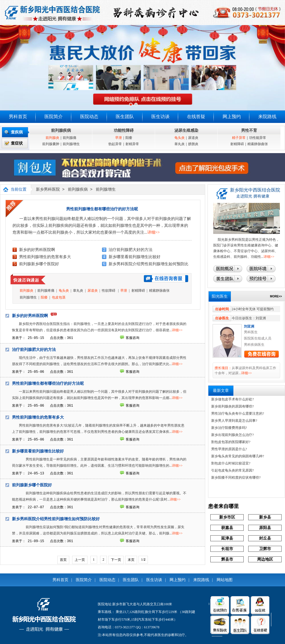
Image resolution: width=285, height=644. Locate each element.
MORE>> (276, 296)
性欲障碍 (109, 291)
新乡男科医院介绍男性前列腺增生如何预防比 (148, 264)
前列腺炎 (52, 138)
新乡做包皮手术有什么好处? (232, 399)
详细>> (154, 232)
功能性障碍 (124, 130)
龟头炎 (180, 138)
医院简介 (54, 117)
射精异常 (132, 144)
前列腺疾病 (61, 130)
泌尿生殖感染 (186, 130)
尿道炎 (193, 138)
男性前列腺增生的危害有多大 (45, 257)
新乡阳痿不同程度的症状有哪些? (236, 478)
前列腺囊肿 (51, 144)
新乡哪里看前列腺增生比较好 (135, 257)
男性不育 (249, 130)
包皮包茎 (59, 297)
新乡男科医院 (48, 190)
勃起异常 (115, 144)
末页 (131, 560)
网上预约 (232, 117)
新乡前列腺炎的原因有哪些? (232, 406)
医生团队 (125, 117)
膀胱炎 (193, 144)
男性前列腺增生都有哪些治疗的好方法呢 (102, 209)
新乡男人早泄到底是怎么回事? (234, 421)
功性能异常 (258, 138)
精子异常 (239, 138)
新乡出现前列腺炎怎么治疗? (232, 435)
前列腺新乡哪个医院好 (39, 264)
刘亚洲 (249, 326)
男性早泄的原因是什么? (229, 449)
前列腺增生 (71, 144)
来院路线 (267, 117)
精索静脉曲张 (258, 144)
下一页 (116, 560)
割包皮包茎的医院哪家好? (231, 442)
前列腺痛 (70, 138)
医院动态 (89, 117)
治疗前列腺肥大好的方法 (131, 250)
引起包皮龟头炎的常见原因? (232, 470)
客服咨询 (133, 338)
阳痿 (129, 138)
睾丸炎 (180, 144)
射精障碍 (237, 144)
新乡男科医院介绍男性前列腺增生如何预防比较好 (56, 519)
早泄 (119, 138)
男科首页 (18, 117)
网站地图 (225, 580)
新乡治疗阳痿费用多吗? (229, 428)
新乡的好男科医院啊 (37, 250)
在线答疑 (196, 117)
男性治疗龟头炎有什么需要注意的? (238, 413)
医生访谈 (160, 117)
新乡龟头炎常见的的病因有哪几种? (238, 456)
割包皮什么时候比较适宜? (231, 463)
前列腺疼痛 (46, 291)
